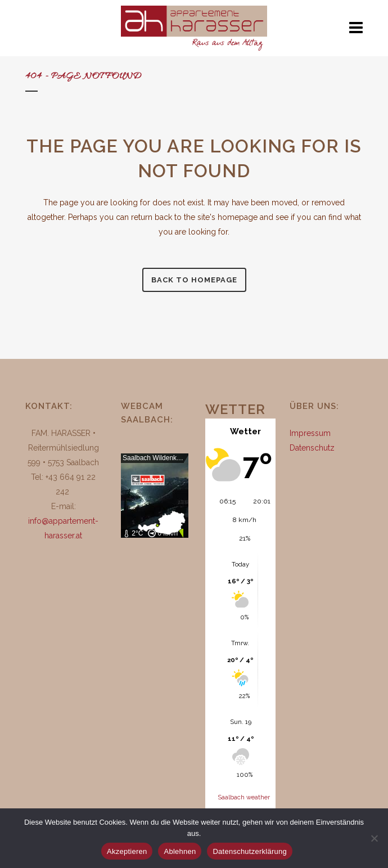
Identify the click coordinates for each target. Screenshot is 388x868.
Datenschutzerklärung (249, 851)
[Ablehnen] (374, 838)
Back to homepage (194, 280)
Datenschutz (312, 448)
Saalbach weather (244, 797)
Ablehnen (180, 851)
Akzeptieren (127, 851)
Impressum (310, 433)
